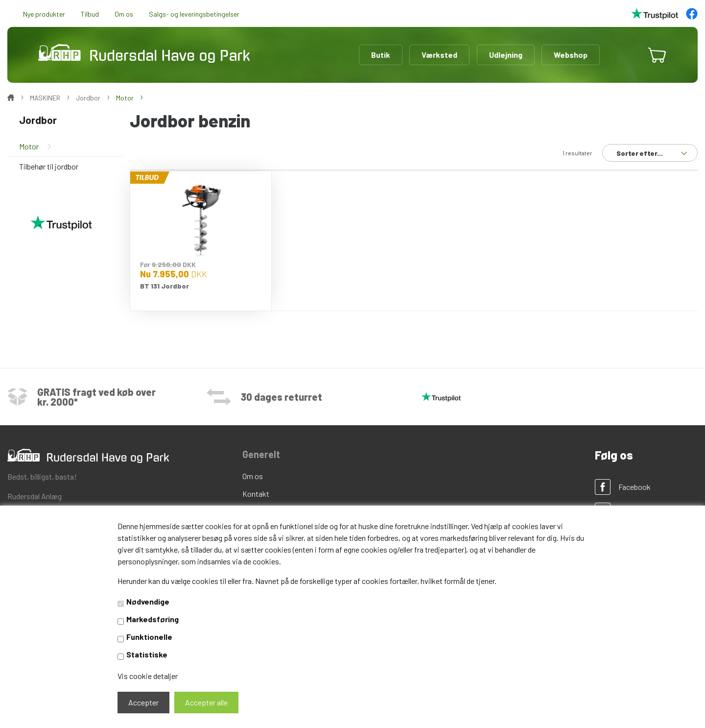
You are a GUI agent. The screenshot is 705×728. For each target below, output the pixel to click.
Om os (124, 14)
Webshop (571, 55)
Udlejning (506, 55)
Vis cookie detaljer (148, 676)
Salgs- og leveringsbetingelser (194, 14)
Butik (381, 55)
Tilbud (90, 14)
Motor (29, 146)
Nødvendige (148, 601)
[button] (628, 55)
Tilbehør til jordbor (49, 166)
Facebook (634, 487)
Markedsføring (153, 619)
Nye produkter (44, 14)
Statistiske (147, 654)
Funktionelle (149, 637)
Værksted (439, 55)
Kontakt (256, 494)
